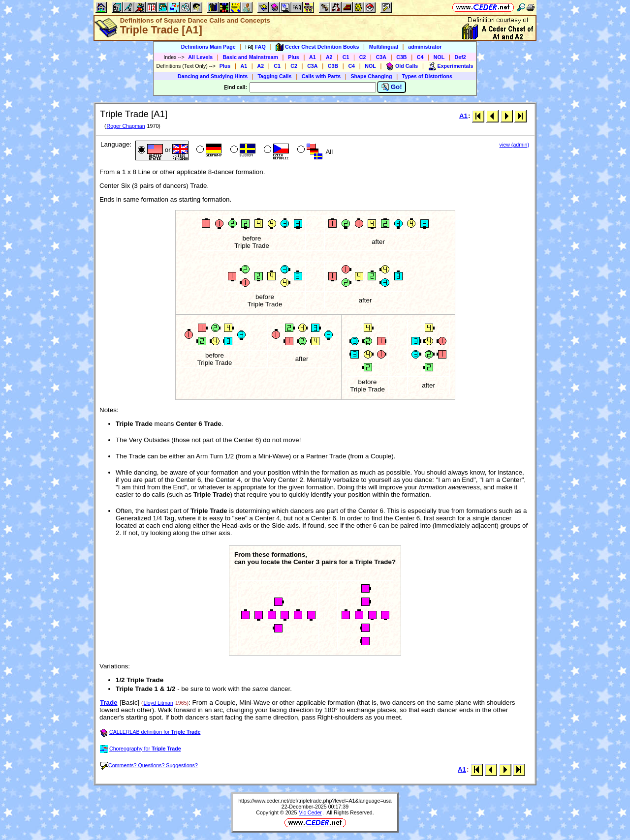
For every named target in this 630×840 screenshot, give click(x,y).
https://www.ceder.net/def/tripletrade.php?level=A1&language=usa (315, 801)
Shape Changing (371, 76)
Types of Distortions (427, 76)
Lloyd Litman (158, 703)
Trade (109, 703)
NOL (439, 57)
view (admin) (514, 145)
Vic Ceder (310, 812)
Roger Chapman (126, 126)
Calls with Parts (321, 76)
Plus (294, 57)
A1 (313, 57)
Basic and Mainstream (250, 57)
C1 (346, 57)
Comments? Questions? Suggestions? (149, 765)
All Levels (200, 57)
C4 (420, 57)
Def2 (460, 57)
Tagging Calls (274, 76)
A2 (329, 57)
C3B (401, 57)
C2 (363, 57)
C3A (381, 57)
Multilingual (384, 47)
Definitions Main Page (208, 47)
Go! (392, 87)
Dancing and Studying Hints (213, 76)
